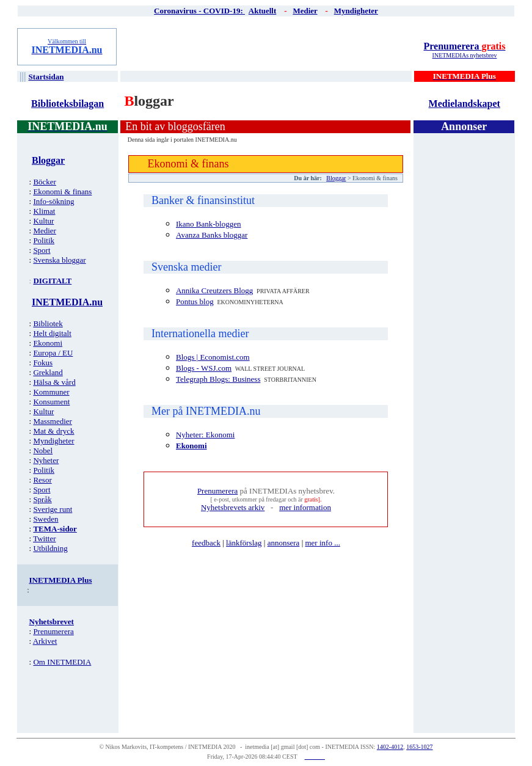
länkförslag (244, 543)
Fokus (43, 363)
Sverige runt (53, 509)
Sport (42, 250)
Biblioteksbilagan (67, 104)
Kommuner (51, 392)
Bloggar (336, 178)
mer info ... (322, 543)
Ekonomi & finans (62, 191)
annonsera (284, 543)
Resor (42, 480)
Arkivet (45, 641)
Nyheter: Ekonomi (205, 435)
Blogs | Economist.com (213, 357)
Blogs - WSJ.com (204, 368)
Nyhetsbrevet (52, 622)
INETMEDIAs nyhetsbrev (465, 55)
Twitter (44, 538)
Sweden (46, 519)
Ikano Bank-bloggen (209, 224)
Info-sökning (53, 201)
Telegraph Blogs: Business (218, 379)
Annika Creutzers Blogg (214, 290)
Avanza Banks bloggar (212, 235)
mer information (305, 507)
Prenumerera (464, 46)
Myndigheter (53, 441)
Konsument (51, 402)
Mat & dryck (53, 431)
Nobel (43, 450)
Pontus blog (195, 301)
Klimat (44, 211)
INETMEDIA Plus (61, 580)
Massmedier (53, 421)
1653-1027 (419, 747)
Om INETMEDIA (62, 662)
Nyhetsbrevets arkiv (233, 507)
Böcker (45, 182)
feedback (206, 543)
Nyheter (46, 460)
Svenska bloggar (59, 260)
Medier (45, 231)
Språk (42, 499)
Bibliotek (48, 323)
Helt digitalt (52, 333)
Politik (44, 240)
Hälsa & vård (54, 382)
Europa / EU (53, 353)
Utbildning (50, 548)
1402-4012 (390, 747)
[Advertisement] (267, 46)
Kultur (43, 221)
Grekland (48, 372)
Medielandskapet (465, 104)
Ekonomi (48, 343)
